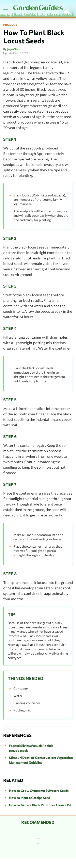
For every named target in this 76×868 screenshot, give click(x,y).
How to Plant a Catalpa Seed (29, 798)
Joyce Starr (14, 49)
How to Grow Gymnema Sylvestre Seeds (39, 791)
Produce (10, 25)
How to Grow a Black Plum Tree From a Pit (40, 805)
